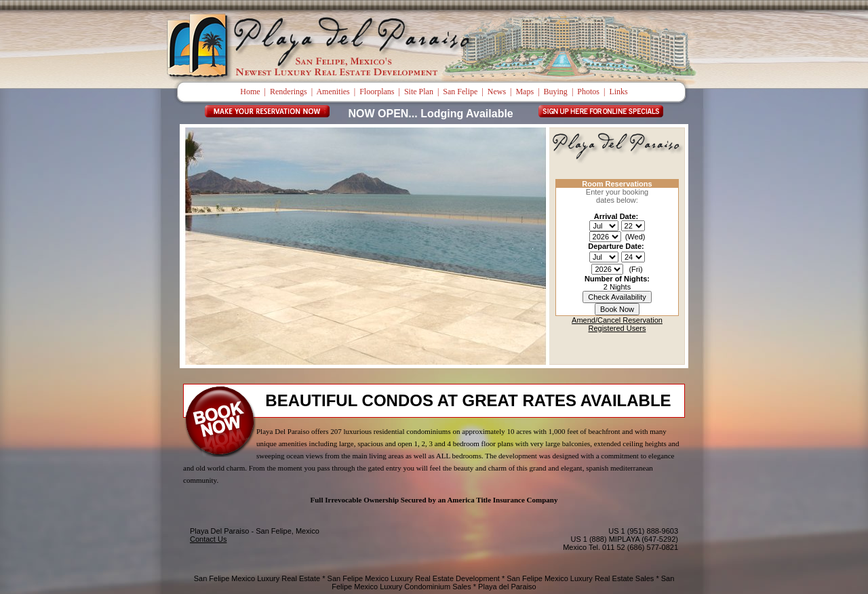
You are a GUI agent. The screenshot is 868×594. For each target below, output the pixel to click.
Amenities (333, 92)
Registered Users (617, 328)
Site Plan (419, 92)
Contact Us (208, 539)
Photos (588, 92)
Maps (525, 92)
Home (250, 92)
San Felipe (460, 92)
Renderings (289, 92)
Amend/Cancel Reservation (617, 320)
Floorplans (377, 92)
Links (618, 92)
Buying (556, 92)
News (497, 92)
